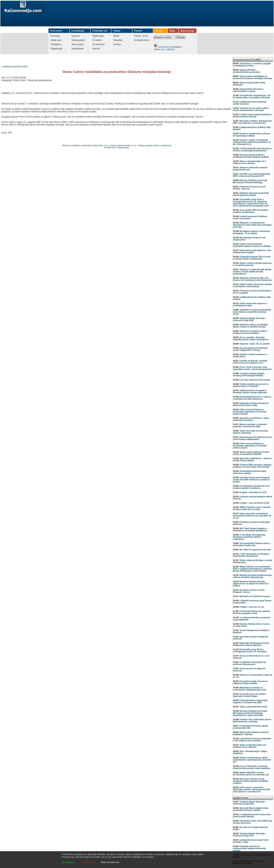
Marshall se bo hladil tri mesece (255, 596)
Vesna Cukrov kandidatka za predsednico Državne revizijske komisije (253, 77)
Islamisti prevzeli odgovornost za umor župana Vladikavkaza (252, 438)
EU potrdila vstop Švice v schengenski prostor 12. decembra (250, 650)
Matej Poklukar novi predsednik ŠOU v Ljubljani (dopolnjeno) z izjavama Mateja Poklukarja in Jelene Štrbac (252, 569)
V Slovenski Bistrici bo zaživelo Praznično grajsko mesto (252, 612)
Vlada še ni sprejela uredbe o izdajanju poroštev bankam (250, 332)
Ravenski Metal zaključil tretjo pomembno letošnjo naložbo (251, 809)
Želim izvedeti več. (110, 862)
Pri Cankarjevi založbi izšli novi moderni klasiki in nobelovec (251, 487)
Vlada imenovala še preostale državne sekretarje (251, 432)
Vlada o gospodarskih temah (253, 707)
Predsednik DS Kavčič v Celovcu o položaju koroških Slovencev (252, 398)
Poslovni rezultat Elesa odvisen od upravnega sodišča (252, 135)
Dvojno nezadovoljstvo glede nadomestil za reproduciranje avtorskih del (252, 760)
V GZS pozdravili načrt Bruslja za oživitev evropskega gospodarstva (252, 149)
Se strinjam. (68, 862)
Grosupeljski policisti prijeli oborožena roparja (250, 472)
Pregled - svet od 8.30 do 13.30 (254, 503)
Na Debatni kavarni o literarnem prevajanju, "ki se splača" (252, 232)
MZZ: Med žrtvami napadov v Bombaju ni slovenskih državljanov (250, 529)
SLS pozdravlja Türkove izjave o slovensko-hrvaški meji (252, 544)
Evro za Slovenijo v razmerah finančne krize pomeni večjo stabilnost (252, 767)
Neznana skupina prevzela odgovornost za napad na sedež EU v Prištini (251, 584)
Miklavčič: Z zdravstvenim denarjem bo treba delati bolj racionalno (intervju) (252, 225)
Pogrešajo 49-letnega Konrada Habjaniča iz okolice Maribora (251, 644)
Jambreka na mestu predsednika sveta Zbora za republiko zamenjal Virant (252, 312)
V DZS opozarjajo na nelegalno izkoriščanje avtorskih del (251, 555)
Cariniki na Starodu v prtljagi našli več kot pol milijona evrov (250, 362)
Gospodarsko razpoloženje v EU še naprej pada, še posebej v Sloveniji (252, 96)
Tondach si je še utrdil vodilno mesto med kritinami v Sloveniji (251, 109)
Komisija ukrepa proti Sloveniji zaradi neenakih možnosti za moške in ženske (252, 480)
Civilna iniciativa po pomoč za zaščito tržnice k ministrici (251, 385)
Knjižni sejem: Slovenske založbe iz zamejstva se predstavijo (252, 285)
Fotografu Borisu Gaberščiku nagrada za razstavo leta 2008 (250, 701)
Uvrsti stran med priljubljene (170, 47)
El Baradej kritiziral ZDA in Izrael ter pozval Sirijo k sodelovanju (252, 258)
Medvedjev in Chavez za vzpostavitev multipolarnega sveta (250, 689)
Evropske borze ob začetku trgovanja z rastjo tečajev (249, 695)
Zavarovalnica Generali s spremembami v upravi (248, 90)
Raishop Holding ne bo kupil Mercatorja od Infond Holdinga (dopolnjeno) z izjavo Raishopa (250, 713)
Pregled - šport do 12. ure (252, 607)
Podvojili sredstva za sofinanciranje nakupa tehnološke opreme (250, 848)
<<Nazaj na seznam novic (14, 66)
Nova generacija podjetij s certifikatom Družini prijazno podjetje (251, 156)
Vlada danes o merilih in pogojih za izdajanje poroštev (252, 65)
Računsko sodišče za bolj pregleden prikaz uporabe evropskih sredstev (251, 781)
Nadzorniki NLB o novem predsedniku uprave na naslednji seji (251, 774)
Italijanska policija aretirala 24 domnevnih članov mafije (251, 404)
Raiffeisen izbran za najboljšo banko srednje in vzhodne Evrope (251, 326)
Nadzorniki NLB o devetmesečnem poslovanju (247, 71)
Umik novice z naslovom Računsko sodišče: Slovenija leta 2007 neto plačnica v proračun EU (252, 789)
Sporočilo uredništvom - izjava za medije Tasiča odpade (252, 459)
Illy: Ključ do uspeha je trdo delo (255, 550)
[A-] (166, 50)
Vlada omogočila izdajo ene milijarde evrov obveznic (250, 746)
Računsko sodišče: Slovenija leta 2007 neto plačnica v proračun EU (252, 122)
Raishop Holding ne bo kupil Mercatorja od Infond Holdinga (250, 181)
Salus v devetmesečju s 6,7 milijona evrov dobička (249, 162)
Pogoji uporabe (145, 145)
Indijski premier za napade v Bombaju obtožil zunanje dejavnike (250, 391)
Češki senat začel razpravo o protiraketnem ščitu (250, 304)
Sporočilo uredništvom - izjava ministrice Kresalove (251, 419)
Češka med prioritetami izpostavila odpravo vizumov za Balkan (252, 245)
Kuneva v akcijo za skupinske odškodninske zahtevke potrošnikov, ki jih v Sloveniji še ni (252, 142)
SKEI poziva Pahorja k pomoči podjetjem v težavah (251, 733)
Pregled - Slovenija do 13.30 (253, 492)
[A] (169, 49)
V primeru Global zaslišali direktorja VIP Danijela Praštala (249, 374)
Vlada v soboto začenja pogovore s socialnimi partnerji (252, 264)
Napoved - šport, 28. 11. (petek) (255, 344)
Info (114, 148)
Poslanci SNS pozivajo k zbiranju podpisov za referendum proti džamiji (252, 466)
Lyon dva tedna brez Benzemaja (255, 380)
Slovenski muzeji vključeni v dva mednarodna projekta (252, 251)
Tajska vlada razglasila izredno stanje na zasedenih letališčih (251, 453)
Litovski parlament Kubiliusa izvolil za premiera (250, 217)
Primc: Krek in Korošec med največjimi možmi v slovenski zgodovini (252, 368)
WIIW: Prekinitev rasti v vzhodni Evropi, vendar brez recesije (252, 508)
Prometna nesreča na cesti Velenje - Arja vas (249, 188)
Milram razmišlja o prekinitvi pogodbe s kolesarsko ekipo (250, 425)
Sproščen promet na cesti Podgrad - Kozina (249, 591)
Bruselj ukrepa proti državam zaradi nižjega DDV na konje (250, 349)
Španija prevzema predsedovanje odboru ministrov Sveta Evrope (252, 576)
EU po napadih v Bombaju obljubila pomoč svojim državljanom (251, 338)
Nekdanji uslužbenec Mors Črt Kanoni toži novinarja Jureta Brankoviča (253, 279)
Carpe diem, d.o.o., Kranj (104, 145)
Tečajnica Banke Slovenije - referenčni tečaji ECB (250, 319)
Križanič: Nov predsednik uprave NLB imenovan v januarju (252, 720)
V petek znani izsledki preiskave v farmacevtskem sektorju (253, 116)
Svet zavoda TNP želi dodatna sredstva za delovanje (251, 211)
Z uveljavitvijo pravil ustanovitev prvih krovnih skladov (252, 815)
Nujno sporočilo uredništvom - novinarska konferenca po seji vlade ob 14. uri (252, 516)
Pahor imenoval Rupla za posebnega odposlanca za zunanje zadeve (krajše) (250, 412)
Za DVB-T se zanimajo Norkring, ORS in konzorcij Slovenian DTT (252, 175)
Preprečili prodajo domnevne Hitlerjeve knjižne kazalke (250, 682)
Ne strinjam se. (88, 862)
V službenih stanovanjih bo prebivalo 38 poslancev (249, 663)
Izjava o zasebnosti (162, 145)
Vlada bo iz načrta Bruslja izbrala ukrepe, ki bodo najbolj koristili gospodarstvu (252, 272)
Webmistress (123, 148)
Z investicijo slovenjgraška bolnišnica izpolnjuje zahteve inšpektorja (249, 537)
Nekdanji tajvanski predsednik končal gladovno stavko (251, 194)
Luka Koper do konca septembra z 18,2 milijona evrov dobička (252, 740)
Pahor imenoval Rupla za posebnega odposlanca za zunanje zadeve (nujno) (250, 446)
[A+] (172, 49)
